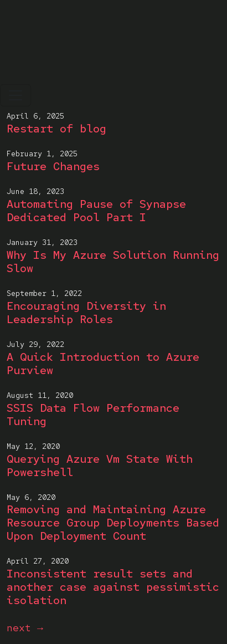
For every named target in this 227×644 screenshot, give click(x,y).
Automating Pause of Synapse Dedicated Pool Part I (96, 211)
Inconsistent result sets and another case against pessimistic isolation (113, 587)
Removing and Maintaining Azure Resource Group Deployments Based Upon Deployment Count (113, 523)
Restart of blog (56, 129)
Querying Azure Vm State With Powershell (100, 466)
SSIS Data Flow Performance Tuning (93, 415)
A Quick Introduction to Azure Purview (103, 364)
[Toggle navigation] (16, 95)
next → (25, 628)
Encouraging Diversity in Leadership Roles (86, 313)
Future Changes (53, 166)
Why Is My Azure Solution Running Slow (113, 262)
